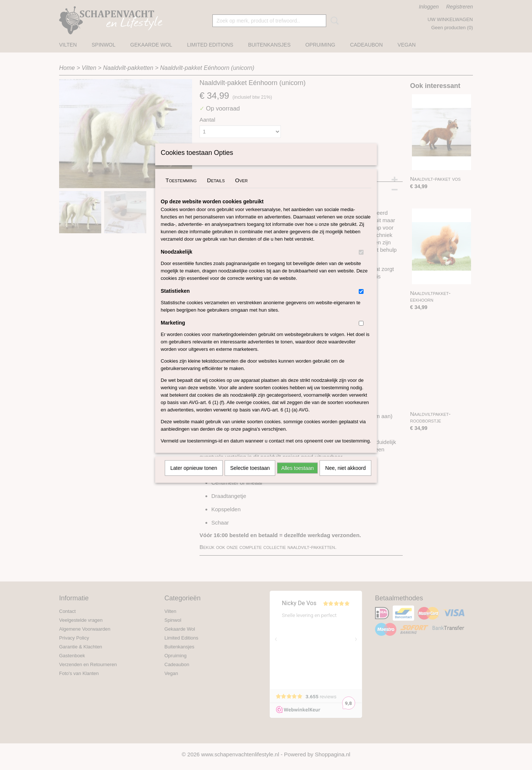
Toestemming (181, 190)
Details (216, 190)
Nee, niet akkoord (345, 478)
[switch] (361, 262)
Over (241, 190)
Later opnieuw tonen (194, 478)
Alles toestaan (297, 478)
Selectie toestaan (250, 478)
